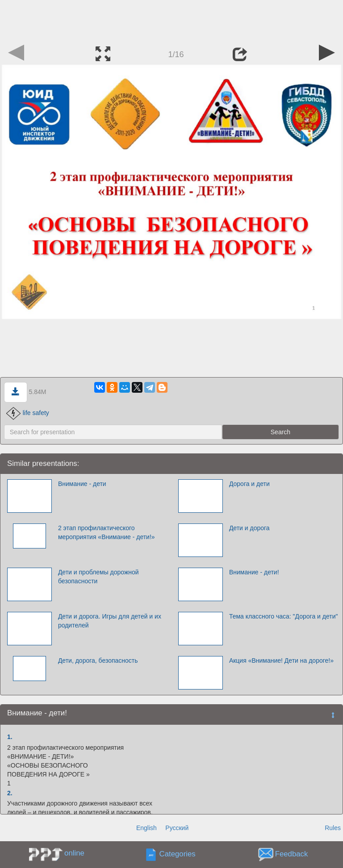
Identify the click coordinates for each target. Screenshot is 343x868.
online (74, 853)
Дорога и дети (249, 484)
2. (10, 793)
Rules (333, 828)
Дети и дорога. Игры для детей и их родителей (110, 621)
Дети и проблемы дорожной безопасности (98, 577)
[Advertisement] (171, 20)
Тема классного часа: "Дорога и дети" (284, 616)
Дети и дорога (249, 528)
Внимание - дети (82, 484)
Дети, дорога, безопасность (98, 660)
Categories (178, 854)
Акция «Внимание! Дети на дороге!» (281, 660)
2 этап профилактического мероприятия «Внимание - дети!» (107, 532)
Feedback (292, 854)
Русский (177, 828)
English (146, 828)
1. (10, 737)
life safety (28, 413)
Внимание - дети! (254, 572)
